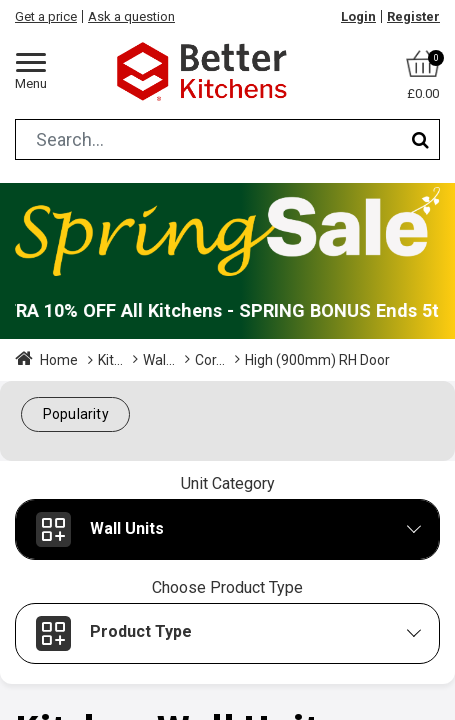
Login (358, 16)
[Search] (420, 139)
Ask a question (131, 16)
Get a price (46, 16)
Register (413, 16)
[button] (75, 414)
